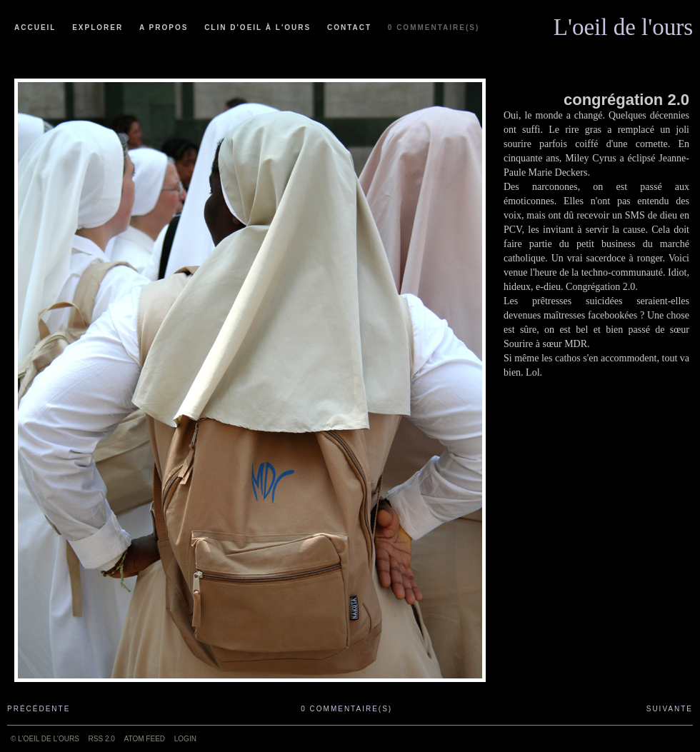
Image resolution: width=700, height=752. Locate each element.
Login (185, 739)
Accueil (35, 27)
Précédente (39, 709)
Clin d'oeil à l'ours (257, 27)
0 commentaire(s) (434, 27)
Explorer (97, 27)
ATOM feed (145, 739)
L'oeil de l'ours (623, 24)
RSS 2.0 (102, 739)
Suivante (670, 709)
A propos (164, 27)
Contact (349, 27)
